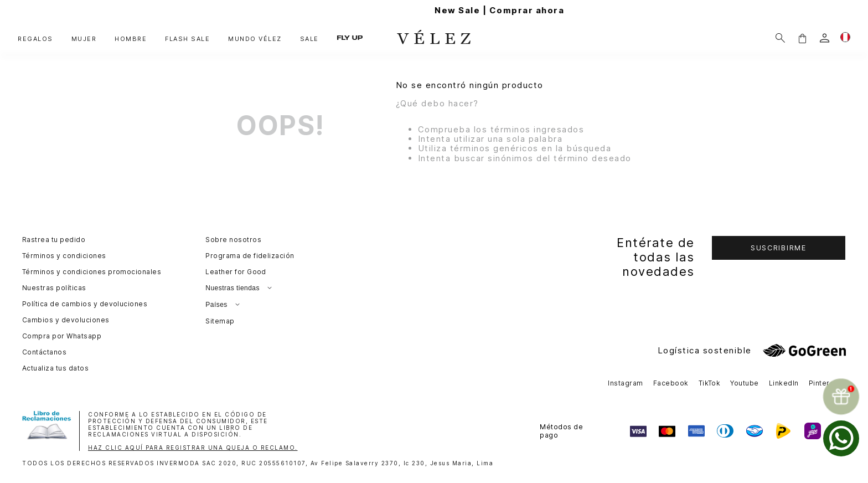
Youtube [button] (744, 383)
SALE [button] (309, 39)
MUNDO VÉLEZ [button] (255, 39)
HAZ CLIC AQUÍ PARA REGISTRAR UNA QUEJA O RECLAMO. (193, 448)
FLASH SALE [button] (187, 39)
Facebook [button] (671, 383)
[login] (825, 38)
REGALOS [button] (35, 39)
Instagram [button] (625, 383)
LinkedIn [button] (784, 383)
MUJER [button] (84, 39)
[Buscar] (780, 38)
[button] (802, 38)
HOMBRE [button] (131, 39)
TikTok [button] (710, 383)
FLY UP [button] (350, 38)
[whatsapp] (841, 438)
